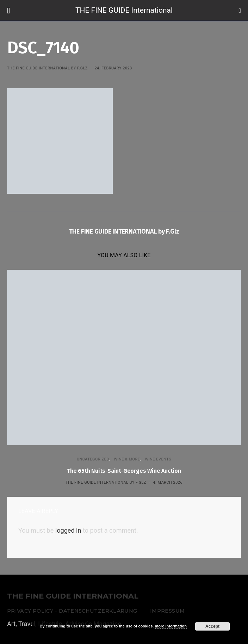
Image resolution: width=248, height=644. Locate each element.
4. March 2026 (168, 482)
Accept (212, 626)
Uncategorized (93, 459)
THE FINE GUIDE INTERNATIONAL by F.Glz (47, 68)
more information (170, 626)
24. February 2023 (113, 68)
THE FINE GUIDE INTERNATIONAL (73, 596)
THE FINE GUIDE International (124, 10)
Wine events (158, 459)
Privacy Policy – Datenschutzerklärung (72, 611)
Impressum (167, 611)
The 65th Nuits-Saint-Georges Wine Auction (124, 471)
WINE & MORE (127, 459)
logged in (68, 530)
